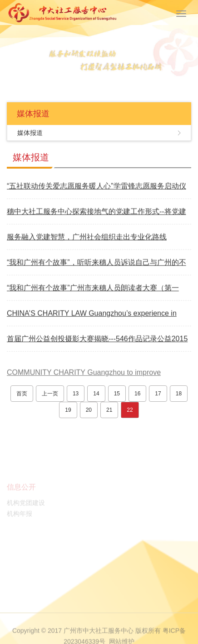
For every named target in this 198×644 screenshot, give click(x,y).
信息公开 (21, 495)
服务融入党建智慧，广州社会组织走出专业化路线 (87, 237)
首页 (22, 394)
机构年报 (20, 521)
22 (130, 410)
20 (89, 410)
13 (76, 394)
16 (137, 394)
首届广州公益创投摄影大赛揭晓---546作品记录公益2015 (97, 339)
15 (117, 394)
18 (179, 394)
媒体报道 (30, 133)
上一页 (50, 394)
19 (68, 410)
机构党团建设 (26, 510)
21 (109, 410)
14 (96, 394)
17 (158, 394)
